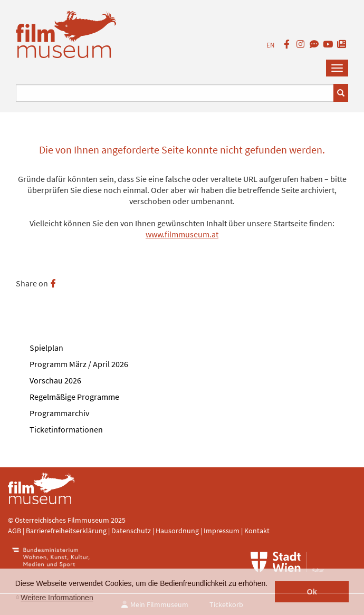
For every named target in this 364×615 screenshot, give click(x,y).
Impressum (222, 531)
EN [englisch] (270, 45)
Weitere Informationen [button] (57, 598)
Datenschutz (132, 531)
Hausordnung (178, 531)
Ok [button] (312, 592)
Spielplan (46, 348)
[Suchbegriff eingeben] (175, 93)
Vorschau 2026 (55, 380)
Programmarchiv (59, 413)
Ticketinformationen (66, 429)
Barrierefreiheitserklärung (66, 531)
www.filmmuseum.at (182, 234)
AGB (15, 531)
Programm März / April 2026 (79, 364)
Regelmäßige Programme (74, 397)
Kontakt (257, 531)
